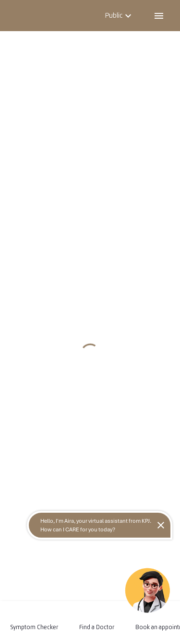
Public (120, 15)
